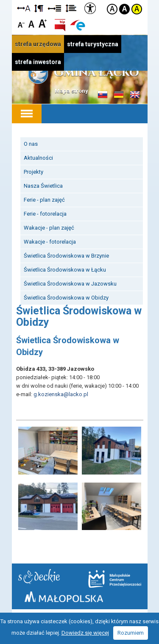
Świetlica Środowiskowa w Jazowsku (70, 284)
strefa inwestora (38, 62)
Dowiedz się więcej (85, 633)
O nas (31, 144)
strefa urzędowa (38, 44)
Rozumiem (131, 633)
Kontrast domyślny (112, 9)
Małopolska (64, 597)
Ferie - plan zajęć (44, 200)
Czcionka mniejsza (21, 23)
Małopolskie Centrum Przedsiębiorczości (115, 579)
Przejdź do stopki (80, 0)
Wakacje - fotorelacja (50, 242)
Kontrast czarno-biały (124, 9)
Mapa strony (71, 91)
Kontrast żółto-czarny (137, 9)
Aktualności (38, 158)
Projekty (33, 172)
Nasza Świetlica (43, 186)
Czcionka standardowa (32, 23)
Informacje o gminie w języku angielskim (135, 95)
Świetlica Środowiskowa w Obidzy (66, 298)
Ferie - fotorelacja (45, 214)
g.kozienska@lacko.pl (61, 394)
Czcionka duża (43, 23)
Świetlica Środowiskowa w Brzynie (66, 256)
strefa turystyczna (93, 44)
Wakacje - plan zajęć (49, 228)
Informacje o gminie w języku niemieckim (119, 95)
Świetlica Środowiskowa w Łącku (65, 270)
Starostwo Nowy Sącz (39, 576)
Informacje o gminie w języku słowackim (103, 95)
